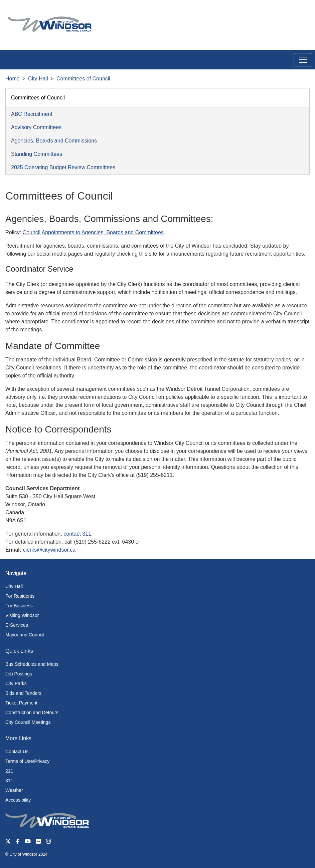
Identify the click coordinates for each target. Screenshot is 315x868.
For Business (19, 606)
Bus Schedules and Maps (32, 664)
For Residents (20, 596)
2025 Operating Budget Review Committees (63, 167)
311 (9, 781)
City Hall (38, 79)
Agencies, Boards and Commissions (54, 141)
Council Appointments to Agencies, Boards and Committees (93, 232)
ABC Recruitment (32, 114)
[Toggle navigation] (303, 60)
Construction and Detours (32, 712)
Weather (14, 790)
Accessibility (18, 800)
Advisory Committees (36, 127)
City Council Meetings (28, 722)
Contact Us (17, 752)
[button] (295, 12)
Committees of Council (83, 79)
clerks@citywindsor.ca (49, 550)
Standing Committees (37, 154)
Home (13, 79)
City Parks (16, 683)
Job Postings (19, 674)
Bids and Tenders (23, 693)
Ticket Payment (21, 703)
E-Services (17, 625)
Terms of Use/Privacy (27, 761)
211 (9, 771)
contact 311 (77, 534)
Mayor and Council (25, 635)
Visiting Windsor (22, 615)
